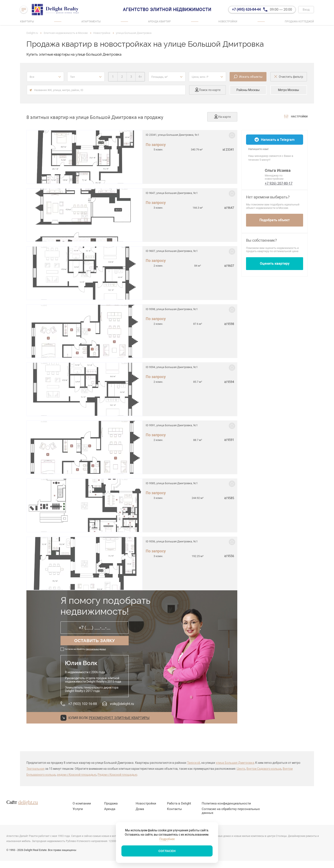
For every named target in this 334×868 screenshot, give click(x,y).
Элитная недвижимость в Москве (66, 33)
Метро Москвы (289, 90)
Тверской (194, 763)
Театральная (35, 769)
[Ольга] (254, 175)
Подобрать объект (275, 220)
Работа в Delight (179, 803)
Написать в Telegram (278, 140)
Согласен (167, 851)
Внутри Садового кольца (264, 769)
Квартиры (27, 22)
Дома (140, 809)
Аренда (110, 809)
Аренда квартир (159, 22)
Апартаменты (91, 22)
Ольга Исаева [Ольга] (278, 170)
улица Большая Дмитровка (235, 763)
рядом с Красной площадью (77, 775)
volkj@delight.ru (122, 704)
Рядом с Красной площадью (117, 775)
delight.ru (28, 803)
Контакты (174, 809)
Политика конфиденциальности (226, 803)
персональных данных (96, 649)
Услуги (78, 809)
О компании (82, 803)
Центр (241, 769)
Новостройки (228, 22)
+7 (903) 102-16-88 (83, 704)
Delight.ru (32, 33)
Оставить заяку (95, 641)
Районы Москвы (248, 90)
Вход (306, 10)
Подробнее (167, 839)
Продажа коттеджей (299, 22)
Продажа (111, 803)
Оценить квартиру (275, 264)
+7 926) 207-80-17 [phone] (279, 183)
